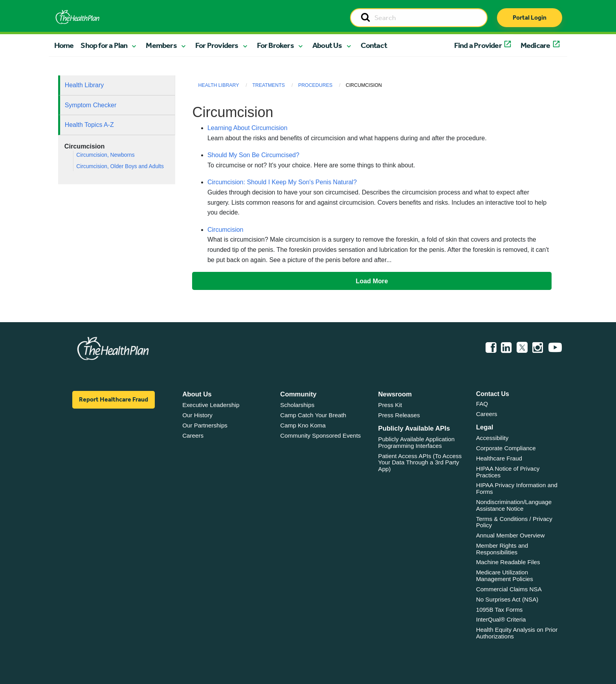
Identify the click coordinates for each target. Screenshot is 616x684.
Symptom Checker (91, 105)
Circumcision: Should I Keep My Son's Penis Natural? (282, 182)
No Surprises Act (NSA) (507, 599)
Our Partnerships (205, 425)
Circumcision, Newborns (105, 155)
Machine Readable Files (508, 562)
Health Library (84, 85)
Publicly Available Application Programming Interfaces (417, 442)
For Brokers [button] (275, 45)
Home (64, 45)
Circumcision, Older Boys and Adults (120, 166)
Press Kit (390, 405)
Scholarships (297, 405)
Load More (372, 281)
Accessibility (492, 438)
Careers (193, 436)
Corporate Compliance (506, 448)
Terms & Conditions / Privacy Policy (514, 522)
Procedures (315, 85)
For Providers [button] (217, 45)
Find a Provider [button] (478, 45)
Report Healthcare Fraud (114, 399)
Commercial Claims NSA (509, 589)
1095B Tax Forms (500, 610)
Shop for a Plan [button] (104, 45)
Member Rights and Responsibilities (502, 549)
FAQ (482, 404)
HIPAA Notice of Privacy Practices (508, 472)
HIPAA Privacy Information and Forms (517, 488)
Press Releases (399, 415)
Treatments (269, 85)
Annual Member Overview (511, 535)
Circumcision (225, 230)
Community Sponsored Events (320, 436)
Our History (197, 415)
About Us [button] (327, 45)
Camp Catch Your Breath (313, 415)
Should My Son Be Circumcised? (253, 155)
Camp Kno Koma (303, 425)
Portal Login (530, 17)
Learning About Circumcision (247, 128)
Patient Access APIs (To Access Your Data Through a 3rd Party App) (420, 462)
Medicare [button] (535, 45)
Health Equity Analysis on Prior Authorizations (517, 633)
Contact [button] (374, 45)
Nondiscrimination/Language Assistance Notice (514, 505)
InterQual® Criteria (501, 619)
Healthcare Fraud (499, 458)
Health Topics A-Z (89, 125)
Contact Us (493, 394)
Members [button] (161, 45)
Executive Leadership (211, 405)
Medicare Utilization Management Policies (505, 576)
